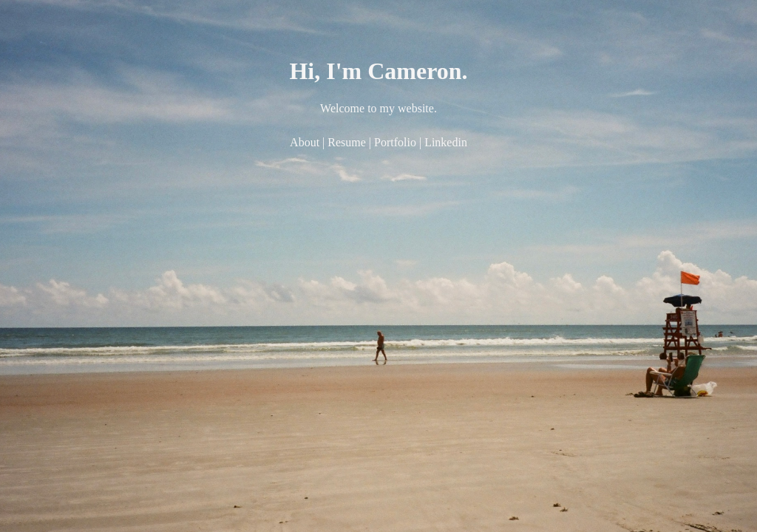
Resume (347, 142)
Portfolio (395, 142)
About (305, 142)
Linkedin (446, 142)
